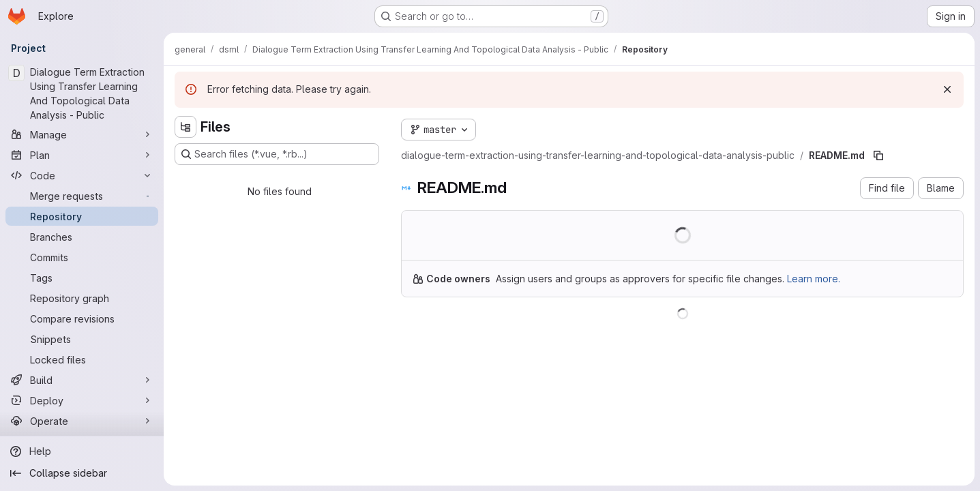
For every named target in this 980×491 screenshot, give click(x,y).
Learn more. (814, 279)
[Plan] (82, 155)
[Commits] (82, 257)
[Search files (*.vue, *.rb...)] (277, 154)
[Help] (82, 451)
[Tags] (82, 278)
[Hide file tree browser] (185, 127)
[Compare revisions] (82, 318)
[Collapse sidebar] (82, 473)
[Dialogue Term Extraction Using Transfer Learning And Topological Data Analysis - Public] (82, 93)
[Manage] (82, 134)
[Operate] (82, 421)
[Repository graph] (82, 298)
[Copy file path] (878, 155)
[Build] (82, 380)
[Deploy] (82, 400)
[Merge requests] (82, 196)
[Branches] (82, 237)
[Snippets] (82, 339)
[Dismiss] (947, 89)
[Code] (82, 175)
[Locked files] (82, 359)
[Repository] (82, 216)
